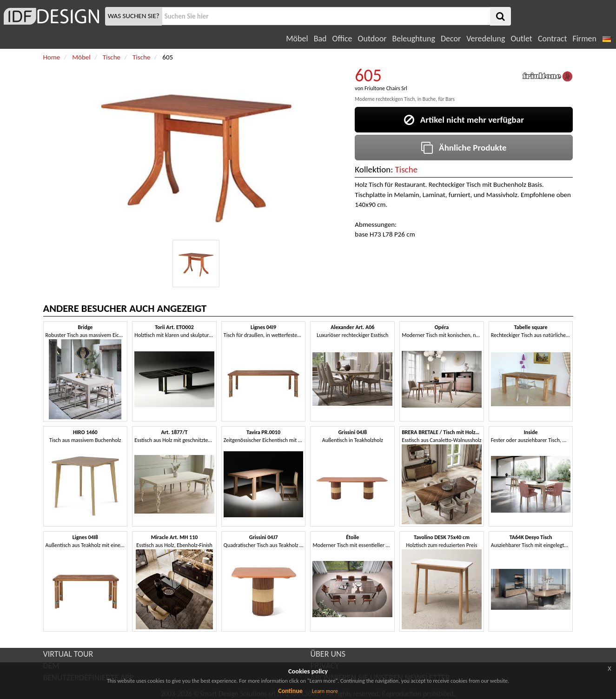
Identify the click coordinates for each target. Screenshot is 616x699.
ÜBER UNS (328, 654)
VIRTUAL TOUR (68, 654)
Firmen (584, 39)
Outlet (521, 39)
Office (342, 39)
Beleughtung (413, 39)
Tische (407, 169)
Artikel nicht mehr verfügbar (464, 120)
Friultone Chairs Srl (386, 88)
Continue (290, 691)
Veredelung (486, 39)
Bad (320, 39)
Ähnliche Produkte (464, 148)
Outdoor (372, 39)
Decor (451, 39)
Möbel (297, 39)
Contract (553, 39)
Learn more (325, 691)
